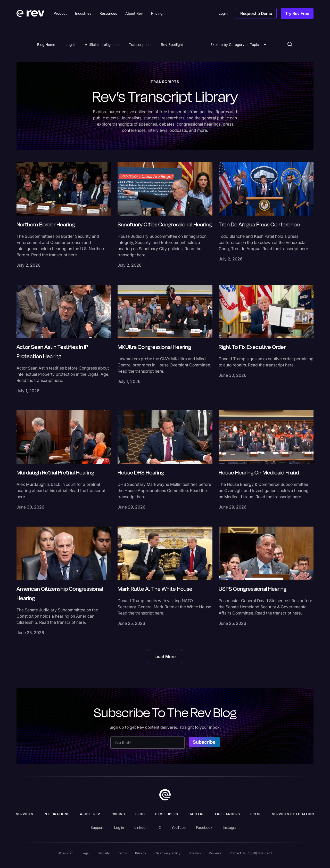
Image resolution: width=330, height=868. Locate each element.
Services (25, 814)
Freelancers (228, 814)
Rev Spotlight (172, 44)
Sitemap (195, 853)
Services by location (293, 814)
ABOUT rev (90, 814)
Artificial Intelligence (102, 44)
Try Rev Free (297, 13)
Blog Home (46, 44)
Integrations (57, 814)
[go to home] (165, 795)
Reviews (215, 853)
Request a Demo (256, 13)
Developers (167, 814)
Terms (122, 853)
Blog (140, 814)
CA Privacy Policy (167, 853)
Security (104, 853)
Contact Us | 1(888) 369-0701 (251, 853)
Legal (70, 44)
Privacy (141, 853)
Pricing (118, 814)
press (256, 814)
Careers (197, 814)
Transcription (140, 44)
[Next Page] (165, 657)
